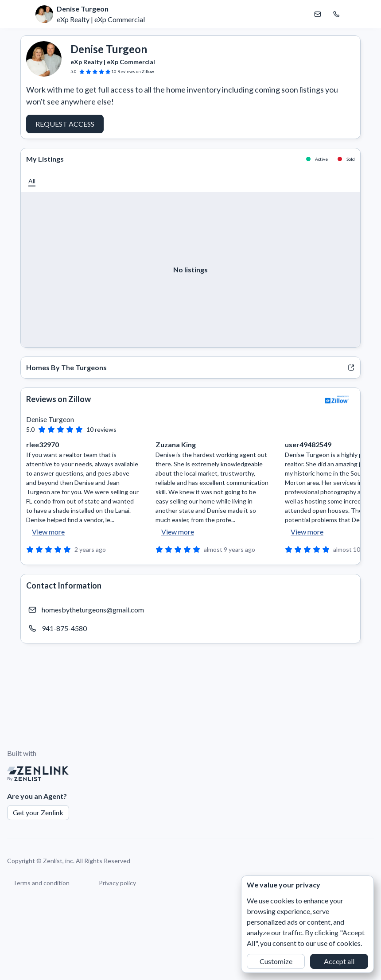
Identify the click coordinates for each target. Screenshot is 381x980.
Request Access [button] (65, 124)
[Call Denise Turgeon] (336, 14)
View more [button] (48, 532)
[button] (32, 181)
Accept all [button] (339, 961)
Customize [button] (276, 961)
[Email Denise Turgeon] (318, 14)
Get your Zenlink (38, 812)
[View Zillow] (337, 399)
